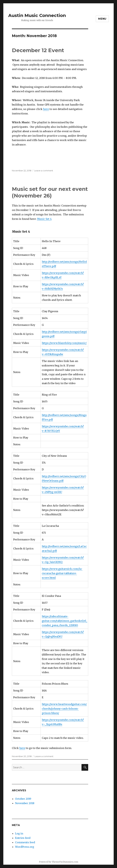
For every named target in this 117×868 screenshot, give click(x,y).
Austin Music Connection (37, 15)
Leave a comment (44, 171)
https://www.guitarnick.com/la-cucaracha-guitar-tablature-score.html (62, 573)
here (46, 109)
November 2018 (25, 803)
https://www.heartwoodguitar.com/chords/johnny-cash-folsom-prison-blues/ (64, 709)
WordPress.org (25, 847)
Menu (102, 19)
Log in (19, 833)
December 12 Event (38, 50)
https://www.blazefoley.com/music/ (64, 343)
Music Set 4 (44, 219)
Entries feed (23, 838)
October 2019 (23, 799)
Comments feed (25, 842)
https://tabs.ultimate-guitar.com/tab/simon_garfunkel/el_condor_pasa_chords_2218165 (65, 621)
